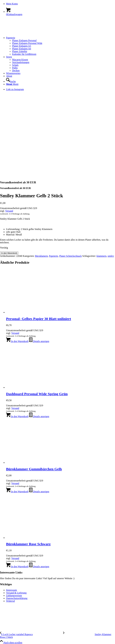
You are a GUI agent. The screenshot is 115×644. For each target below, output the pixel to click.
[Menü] (12, 84)
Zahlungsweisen (14, 596)
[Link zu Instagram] (15, 89)
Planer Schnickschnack (71, 256)
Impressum (11, 590)
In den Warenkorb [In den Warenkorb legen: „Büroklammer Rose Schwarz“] (17, 567)
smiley (111, 256)
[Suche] (11, 81)
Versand (9, 211)
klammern (101, 256)
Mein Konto (12, 4)
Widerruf (10, 601)
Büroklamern (41, 256)
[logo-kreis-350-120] (23, 33)
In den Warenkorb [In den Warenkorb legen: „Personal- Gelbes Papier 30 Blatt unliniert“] (17, 341)
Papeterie (54, 256)
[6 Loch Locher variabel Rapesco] (32, 634)
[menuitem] (61, 4)
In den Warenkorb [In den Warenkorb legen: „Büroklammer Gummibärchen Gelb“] (17, 492)
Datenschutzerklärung (17, 598)
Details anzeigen (39, 341)
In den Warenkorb (9, 253)
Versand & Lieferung (16, 593)
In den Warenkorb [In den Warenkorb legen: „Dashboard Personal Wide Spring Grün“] (17, 416)
